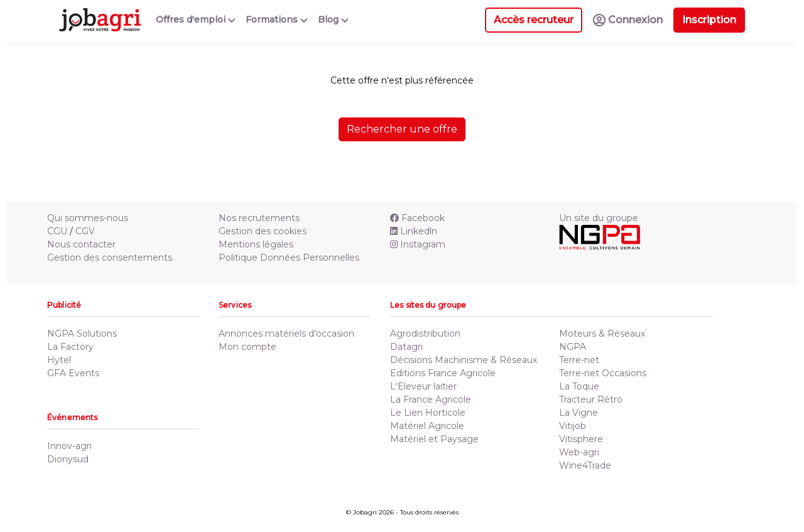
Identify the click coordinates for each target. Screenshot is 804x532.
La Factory (70, 347)
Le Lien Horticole (428, 413)
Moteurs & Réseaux (602, 334)
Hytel (59, 360)
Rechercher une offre (402, 129)
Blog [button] (333, 19)
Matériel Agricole (427, 426)
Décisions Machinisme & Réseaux (464, 360)
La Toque (579, 386)
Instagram (418, 244)
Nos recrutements (259, 218)
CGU (57, 231)
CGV (85, 231)
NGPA (573, 347)
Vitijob (573, 426)
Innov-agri (69, 446)
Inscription (709, 20)
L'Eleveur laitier (423, 386)
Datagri (406, 347)
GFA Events (73, 373)
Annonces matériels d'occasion (286, 334)
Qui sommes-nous (88, 218)
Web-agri (579, 452)
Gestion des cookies (263, 231)
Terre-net (579, 360)
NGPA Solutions (82, 334)
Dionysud (68, 459)
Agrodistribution (425, 334)
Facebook (417, 218)
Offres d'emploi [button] (196, 19)
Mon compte (247, 347)
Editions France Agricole (443, 373)
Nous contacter (81, 244)
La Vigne (579, 413)
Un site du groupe (599, 218)
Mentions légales (256, 244)
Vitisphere (581, 439)
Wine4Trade (585, 465)
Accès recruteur (534, 20)
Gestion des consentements (110, 258)
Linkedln (414, 231)
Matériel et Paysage (434, 439)
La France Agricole (431, 399)
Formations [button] (277, 19)
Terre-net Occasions (603, 373)
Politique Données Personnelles (289, 258)
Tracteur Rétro (591, 399)
